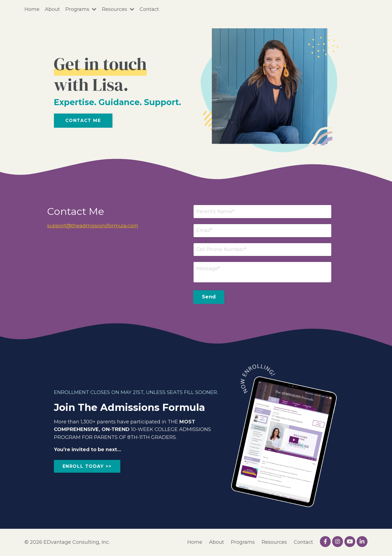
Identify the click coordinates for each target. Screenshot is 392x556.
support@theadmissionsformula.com (93, 226)
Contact (149, 9)
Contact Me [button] (83, 120)
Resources (118, 9)
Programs (81, 9)
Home (32, 9)
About (52, 9)
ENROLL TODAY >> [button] (87, 467)
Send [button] (209, 297)
